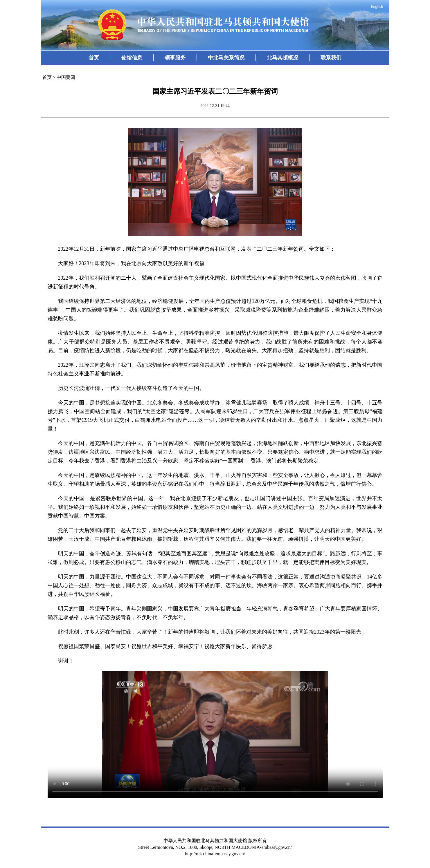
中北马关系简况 (226, 58)
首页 (94, 58)
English (377, 7)
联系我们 (331, 58)
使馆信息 (132, 58)
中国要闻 (66, 77)
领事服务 (175, 58)
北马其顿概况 (283, 58)
